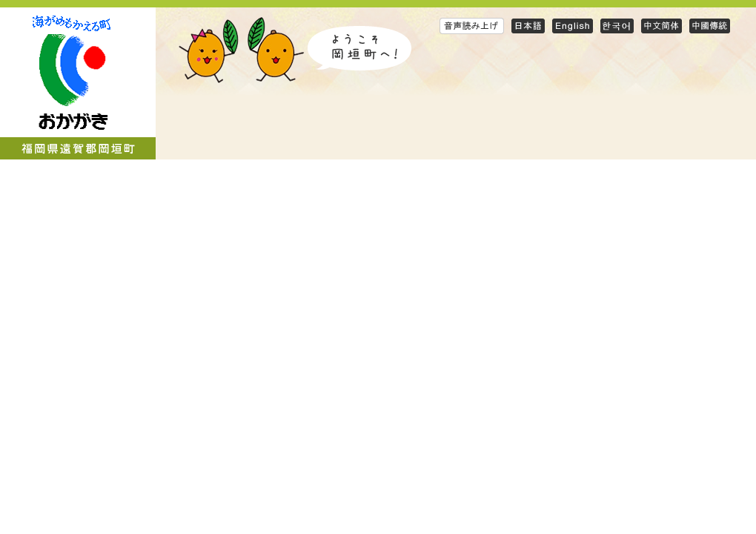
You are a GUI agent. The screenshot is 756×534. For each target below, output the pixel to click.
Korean (617, 26)
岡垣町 (78, 83)
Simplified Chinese (661, 26)
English (573, 26)
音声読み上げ (472, 26)
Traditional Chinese (710, 26)
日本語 (528, 26)
